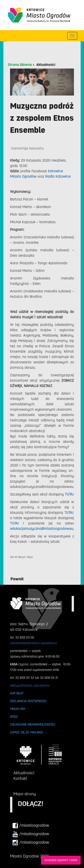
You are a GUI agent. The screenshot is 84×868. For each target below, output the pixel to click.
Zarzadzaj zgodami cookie (61, 860)
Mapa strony (25, 794)
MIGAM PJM (18, 709)
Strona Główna (20, 65)
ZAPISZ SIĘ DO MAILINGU (27, 732)
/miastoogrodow (31, 826)
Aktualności (46, 65)
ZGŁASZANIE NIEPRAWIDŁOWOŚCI (33, 724)
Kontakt (20, 778)
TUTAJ (14, 523)
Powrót (17, 579)
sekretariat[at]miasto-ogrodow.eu (33, 643)
